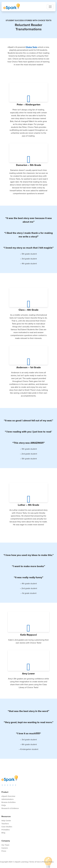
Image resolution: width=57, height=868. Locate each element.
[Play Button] (29, 98)
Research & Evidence (10, 808)
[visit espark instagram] (2, 785)
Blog (3, 833)
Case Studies (7, 827)
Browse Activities (9, 802)
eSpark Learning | (21, 862)
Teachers (5, 824)
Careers (5, 848)
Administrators (8, 799)
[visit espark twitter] (10, 785)
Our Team (5, 845)
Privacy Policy (48, 862)
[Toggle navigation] (50, 7)
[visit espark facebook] (8, 785)
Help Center (6, 821)
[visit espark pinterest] (13, 785)
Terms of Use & (35, 862)
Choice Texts (31, 47)
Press (4, 851)
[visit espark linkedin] (16, 785)
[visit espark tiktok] (5, 785)
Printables (6, 830)
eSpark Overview (8, 796)
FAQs (4, 805)
